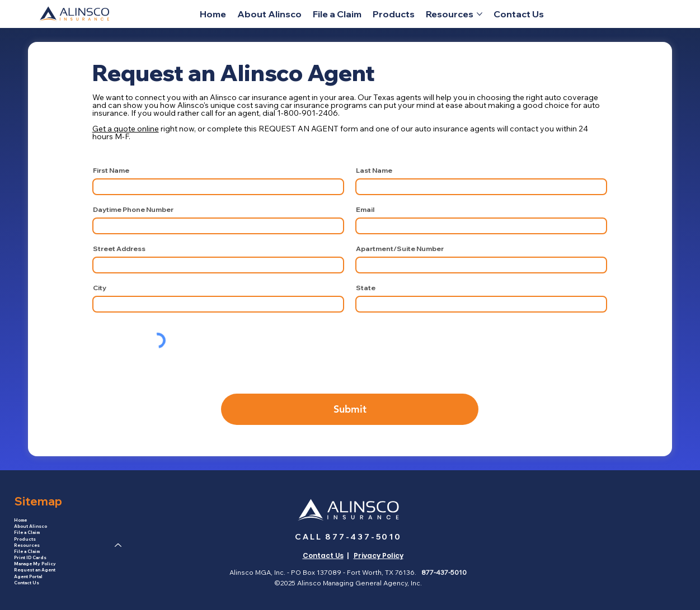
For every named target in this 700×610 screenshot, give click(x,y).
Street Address (119, 249)
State (366, 288)
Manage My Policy (35, 564)
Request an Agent (35, 570)
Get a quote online (126, 129)
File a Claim (27, 532)
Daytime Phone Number (133, 210)
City (100, 288)
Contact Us (27, 583)
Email (365, 210)
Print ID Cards (30, 557)
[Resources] (119, 545)
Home (20, 520)
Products (25, 539)
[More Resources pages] (480, 14)
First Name (111, 171)
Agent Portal (28, 576)
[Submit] (350, 409)
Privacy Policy (379, 555)
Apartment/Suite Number (400, 249)
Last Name (374, 171)
